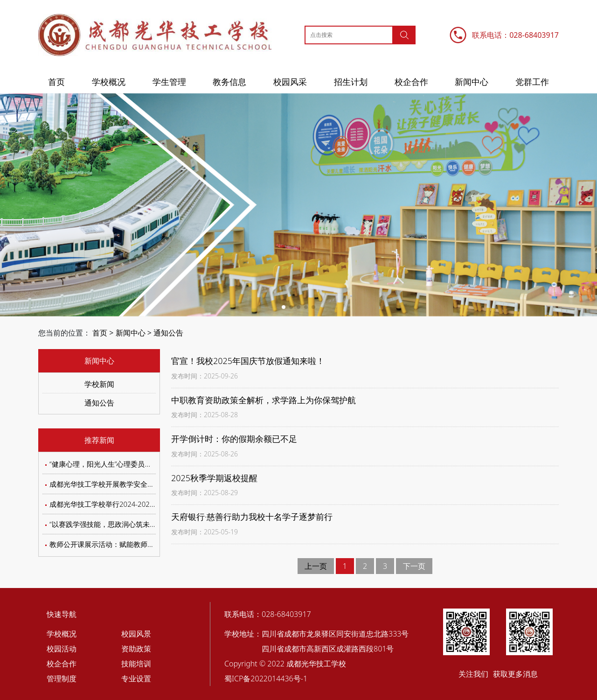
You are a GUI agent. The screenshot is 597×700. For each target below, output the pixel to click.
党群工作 (532, 82)
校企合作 (411, 82)
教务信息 (229, 82)
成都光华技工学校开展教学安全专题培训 (112, 484)
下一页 (414, 566)
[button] (284, 307)
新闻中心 (472, 82)
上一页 (316, 566)
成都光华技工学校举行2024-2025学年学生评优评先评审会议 (143, 504)
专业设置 (136, 679)
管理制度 (62, 679)
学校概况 (109, 82)
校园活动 (62, 649)
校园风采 (290, 82)
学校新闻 (99, 384)
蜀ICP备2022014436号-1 (266, 679)
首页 (56, 82)
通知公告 (168, 333)
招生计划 (351, 82)
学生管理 (169, 82)
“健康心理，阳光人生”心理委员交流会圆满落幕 (121, 464)
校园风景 (136, 634)
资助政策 (136, 649)
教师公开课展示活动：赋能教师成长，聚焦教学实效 (130, 544)
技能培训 (136, 664)
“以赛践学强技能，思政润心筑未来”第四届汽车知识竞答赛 (139, 524)
